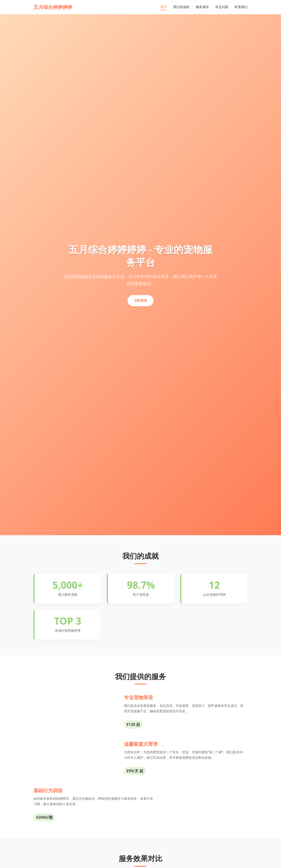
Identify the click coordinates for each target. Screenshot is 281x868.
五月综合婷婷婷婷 (53, 7)
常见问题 (222, 7)
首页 (164, 7)
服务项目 (202, 7)
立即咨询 (140, 301)
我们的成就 (181, 7)
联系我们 (241, 7)
